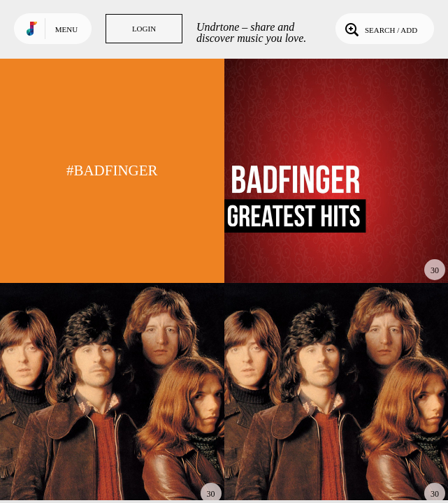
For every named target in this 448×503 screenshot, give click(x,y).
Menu (66, 29)
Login (144, 29)
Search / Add (380, 29)
